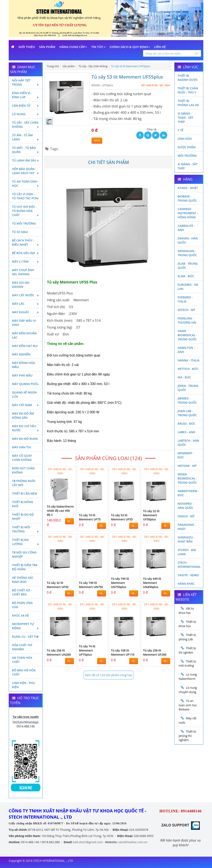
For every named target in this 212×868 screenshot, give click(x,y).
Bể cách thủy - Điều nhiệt (26, 242)
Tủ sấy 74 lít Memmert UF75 (90, 517)
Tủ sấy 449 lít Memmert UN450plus (152, 583)
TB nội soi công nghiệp (24, 554)
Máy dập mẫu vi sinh (24, 323)
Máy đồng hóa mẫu (23, 365)
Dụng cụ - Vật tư (26, 637)
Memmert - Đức (186, 455)
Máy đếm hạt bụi (25, 346)
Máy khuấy (26, 312)
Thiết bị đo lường (26, 542)
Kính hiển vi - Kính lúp (26, 95)
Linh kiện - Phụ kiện (23, 685)
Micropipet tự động (26, 626)
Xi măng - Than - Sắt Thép (185, 118)
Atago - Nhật (188, 188)
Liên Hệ (160, 47)
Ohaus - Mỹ (186, 516)
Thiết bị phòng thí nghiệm (187, 736)
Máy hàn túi (21, 447)
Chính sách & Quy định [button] (130, 47)
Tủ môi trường (24, 223)
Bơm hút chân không (23, 470)
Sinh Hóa (185, 139)
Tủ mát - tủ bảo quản (26, 150)
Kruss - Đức (187, 424)
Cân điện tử (26, 106)
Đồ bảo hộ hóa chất (24, 672)
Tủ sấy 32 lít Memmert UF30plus (151, 515)
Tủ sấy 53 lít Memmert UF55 (122, 517)
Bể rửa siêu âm (26, 253)
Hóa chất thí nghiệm (22, 647)
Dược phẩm (187, 147)
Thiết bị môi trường (26, 529)
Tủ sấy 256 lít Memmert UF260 (155, 652)
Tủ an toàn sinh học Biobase (188, 705)
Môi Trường (187, 156)
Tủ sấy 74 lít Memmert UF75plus (87, 650)
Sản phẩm (47, 47)
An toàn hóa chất (22, 660)
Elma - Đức (186, 276)
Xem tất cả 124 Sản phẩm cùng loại (108, 675)
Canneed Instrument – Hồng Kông (188, 213)
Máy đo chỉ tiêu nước (26, 428)
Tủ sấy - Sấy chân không (26, 125)
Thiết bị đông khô (23, 504)
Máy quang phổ (26, 384)
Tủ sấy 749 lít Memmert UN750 (91, 585)
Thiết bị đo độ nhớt (23, 517)
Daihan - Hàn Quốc (188, 240)
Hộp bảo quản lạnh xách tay (26, 171)
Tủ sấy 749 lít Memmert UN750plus (120, 583)
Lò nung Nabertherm (188, 677)
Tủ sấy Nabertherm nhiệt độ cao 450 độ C (60, 511)
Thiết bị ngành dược (188, 78)
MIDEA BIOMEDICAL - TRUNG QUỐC (187, 478)
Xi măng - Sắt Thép (188, 166)
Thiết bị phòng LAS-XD (188, 103)
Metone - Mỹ (187, 466)
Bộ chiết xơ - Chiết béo (22, 592)
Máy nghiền (21, 354)
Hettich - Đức (188, 369)
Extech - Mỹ (186, 310)
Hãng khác (186, 584)
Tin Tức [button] (98, 47)
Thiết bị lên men (25, 493)
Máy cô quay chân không (22, 458)
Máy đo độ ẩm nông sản (23, 415)
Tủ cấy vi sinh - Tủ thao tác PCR (26, 196)
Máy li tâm (26, 261)
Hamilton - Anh (186, 350)
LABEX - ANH (186, 432)
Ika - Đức (184, 377)
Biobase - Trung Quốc (187, 198)
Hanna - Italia (189, 360)
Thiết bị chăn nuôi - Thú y (188, 90)
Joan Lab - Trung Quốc (187, 413)
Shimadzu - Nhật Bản (186, 539)
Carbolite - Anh (186, 228)
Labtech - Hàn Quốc (188, 443)
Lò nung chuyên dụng (188, 690)
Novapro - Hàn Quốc (186, 506)
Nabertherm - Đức (188, 493)
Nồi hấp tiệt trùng (26, 82)
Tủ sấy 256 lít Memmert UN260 (59, 652)
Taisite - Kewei (188, 575)
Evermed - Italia (185, 299)
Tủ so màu (20, 232)
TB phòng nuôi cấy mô (24, 483)
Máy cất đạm (26, 405)
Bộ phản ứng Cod (22, 605)
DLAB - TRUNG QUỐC (188, 266)
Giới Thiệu (27, 47)
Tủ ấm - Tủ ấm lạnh (26, 137)
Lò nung (26, 114)
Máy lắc (26, 304)
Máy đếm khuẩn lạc (24, 335)
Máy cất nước (26, 295)
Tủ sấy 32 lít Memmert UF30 (58, 585)
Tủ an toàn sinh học (26, 184)
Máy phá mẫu (22, 375)
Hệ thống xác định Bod (23, 580)
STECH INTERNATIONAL (189, 565)
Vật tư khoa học (186, 611)
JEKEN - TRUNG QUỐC (188, 388)
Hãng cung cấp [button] (73, 47)
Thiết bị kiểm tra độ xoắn (25, 567)
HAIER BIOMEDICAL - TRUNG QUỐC (187, 335)
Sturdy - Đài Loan (187, 552)
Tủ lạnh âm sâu (26, 160)
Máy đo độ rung (25, 439)
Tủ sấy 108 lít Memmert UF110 (123, 652)
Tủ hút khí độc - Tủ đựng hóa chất (26, 211)
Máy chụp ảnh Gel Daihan (23, 272)
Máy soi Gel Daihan (21, 285)
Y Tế (181, 130)
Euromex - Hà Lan (188, 287)
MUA (97, 140)
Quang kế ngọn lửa (24, 394)
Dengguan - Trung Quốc (187, 253)
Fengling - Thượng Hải (187, 320)
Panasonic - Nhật (187, 527)
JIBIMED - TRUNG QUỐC (187, 400)
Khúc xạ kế (20, 615)
